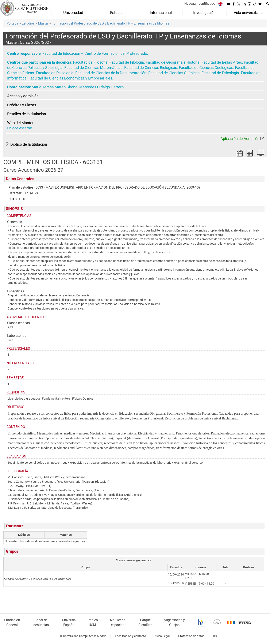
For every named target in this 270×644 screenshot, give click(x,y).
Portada (12, 23)
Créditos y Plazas (22, 105)
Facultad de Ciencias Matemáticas (93, 68)
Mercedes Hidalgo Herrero (101, 87)
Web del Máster (20, 123)
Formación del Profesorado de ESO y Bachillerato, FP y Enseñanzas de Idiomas (110, 23)
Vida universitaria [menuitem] (248, 13)
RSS (216, 636)
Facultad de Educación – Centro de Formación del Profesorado (95, 53)
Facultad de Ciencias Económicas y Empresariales (70, 78)
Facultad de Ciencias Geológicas (206, 68)
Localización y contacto (130, 636)
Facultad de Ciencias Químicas (174, 73)
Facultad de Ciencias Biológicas (151, 68)
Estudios (28, 23)
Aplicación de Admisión (240, 139)
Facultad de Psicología (55, 73)
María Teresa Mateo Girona (55, 87)
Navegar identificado (200, 3)
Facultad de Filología (127, 62)
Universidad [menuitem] (73, 13)
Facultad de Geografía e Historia (173, 62)
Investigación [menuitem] (204, 13)
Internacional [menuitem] (161, 13)
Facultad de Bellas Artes (222, 62)
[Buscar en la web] (267, 4)
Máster (43, 23)
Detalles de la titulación (27, 114)
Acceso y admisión (23, 96)
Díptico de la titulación (29, 144)
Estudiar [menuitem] (117, 13)
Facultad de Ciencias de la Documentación (111, 73)
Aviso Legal (162, 636)
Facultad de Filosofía (90, 62)
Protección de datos (191, 636)
